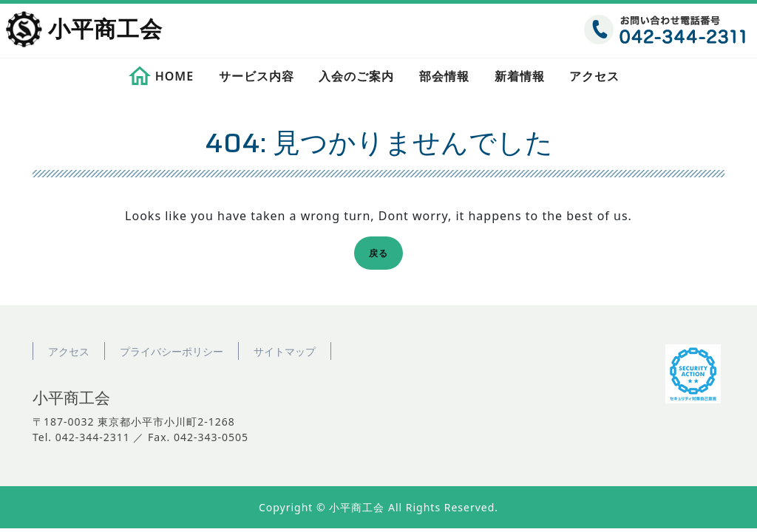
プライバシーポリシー (172, 351)
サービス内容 (257, 76)
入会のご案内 (356, 76)
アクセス (594, 76)
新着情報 (520, 76)
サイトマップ (285, 351)
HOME (174, 76)
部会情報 (444, 76)
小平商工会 (105, 30)
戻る (383, 255)
